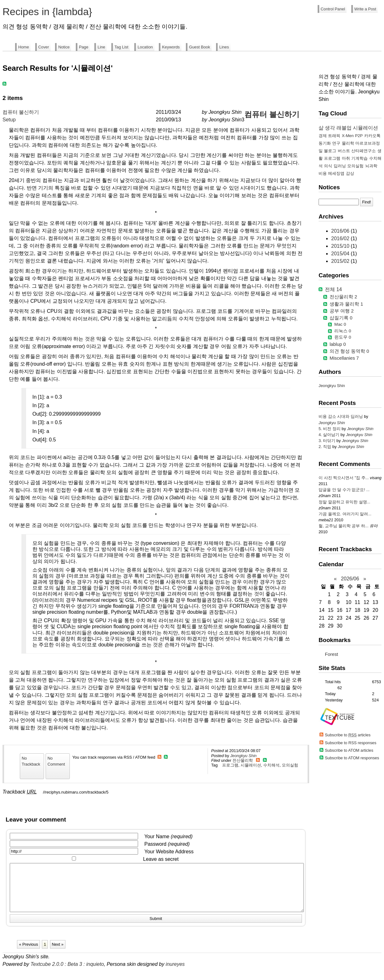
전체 (333, 289)
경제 (323, 136)
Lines (224, 47)
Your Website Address (169, 852)
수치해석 (271, 765)
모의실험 (290, 765)
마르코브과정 (368, 143)
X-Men (348, 136)
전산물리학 (243, 760)
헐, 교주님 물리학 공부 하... (343, 526)
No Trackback (31, 761)
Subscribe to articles (348, 735)
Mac (340, 324)
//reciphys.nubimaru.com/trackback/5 (76, 792)
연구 (336, 143)
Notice (64, 47)
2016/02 (341, 238)
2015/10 (341, 246)
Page (84, 47)
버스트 (344, 151)
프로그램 (230, 765)
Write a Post (365, 9)
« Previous (28, 954)
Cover (44, 47)
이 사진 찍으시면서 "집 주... (344, 478)
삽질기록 (341, 318)
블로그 (330, 151)
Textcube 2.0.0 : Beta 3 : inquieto (67, 974)
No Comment (56, 761)
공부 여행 (342, 311)
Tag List (121, 47)
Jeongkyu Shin (243, 756)
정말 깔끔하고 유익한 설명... (344, 502)
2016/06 (341, 231)
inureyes (175, 974)
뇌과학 (371, 166)
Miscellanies (344, 358)
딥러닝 (340, 166)
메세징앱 (336, 173)
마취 (346, 158)
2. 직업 (326, 447)
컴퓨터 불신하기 (21, 112)
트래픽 (334, 136)
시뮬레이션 (251, 765)
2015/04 (341, 254)
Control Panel (333, 9)
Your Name (168, 836)
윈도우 (343, 337)
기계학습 (359, 158)
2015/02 (341, 261)
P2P (359, 136)
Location (145, 47)
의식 (328, 166)
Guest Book (200, 47)
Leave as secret (161, 859)
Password (167, 844)
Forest (331, 654)
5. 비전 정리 (330, 429)
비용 (323, 173)
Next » (58, 954)
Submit (156, 928)
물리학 (348, 143)
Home (24, 47)
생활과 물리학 (346, 304)
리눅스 (343, 331)
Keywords (171, 47)
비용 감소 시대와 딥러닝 (341, 416)
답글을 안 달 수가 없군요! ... (344, 490)
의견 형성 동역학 (349, 351)
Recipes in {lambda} (47, 12)
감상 (350, 173)
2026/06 (350, 579)
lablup (338, 344)
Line (101, 47)
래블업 (344, 128)
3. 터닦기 (328, 441)
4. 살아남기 (330, 435)
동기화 (325, 143)
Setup (9, 120)
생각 (330, 128)
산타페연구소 (364, 151)
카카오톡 (372, 136)
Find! (366, 202)
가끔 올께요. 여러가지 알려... (345, 514)
